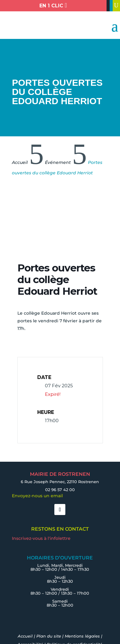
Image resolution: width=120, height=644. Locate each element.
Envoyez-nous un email (37, 496)
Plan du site (49, 636)
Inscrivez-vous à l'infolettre (41, 538)
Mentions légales (82, 636)
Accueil (25, 636)
